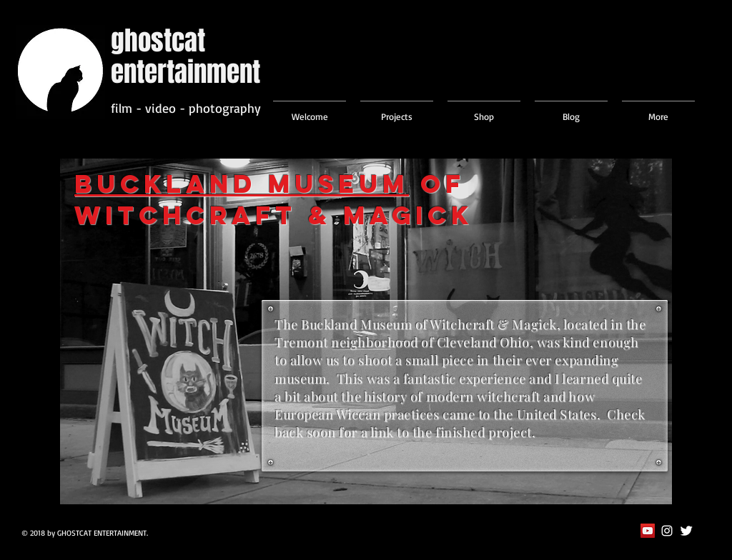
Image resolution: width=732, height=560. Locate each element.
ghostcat (158, 41)
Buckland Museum (242, 184)
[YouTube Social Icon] (648, 531)
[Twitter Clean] (686, 531)
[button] (397, 110)
